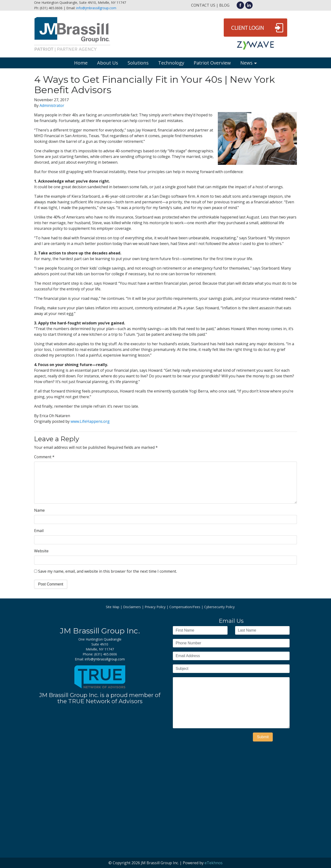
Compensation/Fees (185, 607)
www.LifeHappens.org (90, 421)
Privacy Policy (155, 607)
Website (41, 551)
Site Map (113, 607)
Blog (224, 5)
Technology (171, 63)
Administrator (52, 105)
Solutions (138, 63)
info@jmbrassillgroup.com (96, 8)
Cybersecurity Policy (219, 607)
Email (39, 531)
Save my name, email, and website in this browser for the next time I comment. (107, 571)
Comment (44, 457)
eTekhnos (214, 863)
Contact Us (203, 5)
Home (81, 63)
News (246, 63)
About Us (108, 63)
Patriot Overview (212, 63)
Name (39, 510)
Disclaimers (132, 607)
